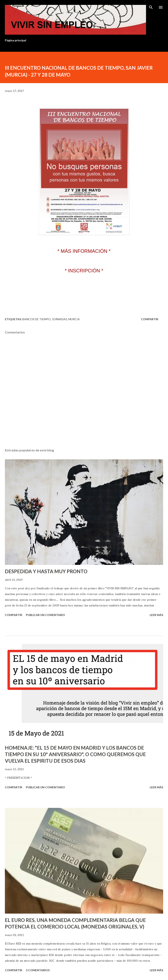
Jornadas (59, 319)
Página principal (16, 40)
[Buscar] (151, 7)
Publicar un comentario (45, 615)
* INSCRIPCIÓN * (84, 271)
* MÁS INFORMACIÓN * (84, 251)
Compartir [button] (150, 319)
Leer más (156, 615)
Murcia (74, 319)
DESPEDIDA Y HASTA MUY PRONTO (46, 571)
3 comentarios (38, 970)
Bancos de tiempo (37, 319)
